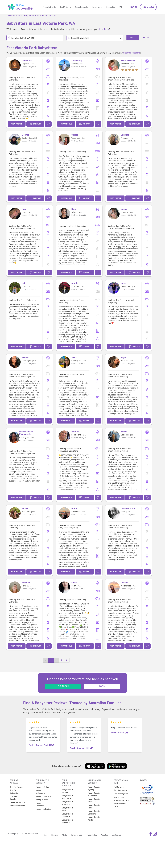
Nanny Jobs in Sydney (94, 788)
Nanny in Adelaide (43, 809)
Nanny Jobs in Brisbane (94, 800)
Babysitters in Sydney (68, 791)
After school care (121, 800)
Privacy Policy (91, 835)
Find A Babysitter (50, 7)
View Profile (17, 124)
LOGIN (102, 686)
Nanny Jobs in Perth (94, 806)
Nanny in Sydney (43, 787)
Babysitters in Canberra (68, 815)
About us (104, 835)
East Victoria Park (50, 16)
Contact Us (111, 7)
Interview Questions (14, 798)
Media (65, 835)
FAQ (121, 7)
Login (133, 7)
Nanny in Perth (42, 800)
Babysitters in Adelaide (68, 821)
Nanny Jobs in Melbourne (94, 794)
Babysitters (29, 16)
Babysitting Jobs (82, 7)
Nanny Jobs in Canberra (94, 813)
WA (38, 16)
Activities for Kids (17, 806)
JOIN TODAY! (63, 686)
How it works (97, 7)
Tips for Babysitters (15, 792)
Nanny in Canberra (40, 804)
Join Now (148, 7)
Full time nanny (120, 787)
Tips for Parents (17, 787)
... (56, 660)
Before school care (120, 805)
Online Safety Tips (17, 802)
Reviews (55, 835)
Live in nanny (119, 797)
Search (19, 16)
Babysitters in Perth (68, 809)
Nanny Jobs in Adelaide (94, 819)
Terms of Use (77, 835)
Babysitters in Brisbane (68, 803)
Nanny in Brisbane (43, 796)
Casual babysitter (121, 794)
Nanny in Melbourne (40, 792)
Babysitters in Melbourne (68, 797)
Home (11, 16)
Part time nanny (120, 790)
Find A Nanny (66, 7)
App (46, 835)
